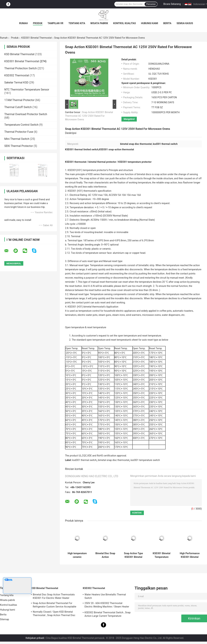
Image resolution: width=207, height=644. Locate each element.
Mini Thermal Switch (17, 139)
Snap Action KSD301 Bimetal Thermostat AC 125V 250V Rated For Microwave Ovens (89, 116)
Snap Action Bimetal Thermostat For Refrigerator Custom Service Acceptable (55, 605)
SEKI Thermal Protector (19, 146)
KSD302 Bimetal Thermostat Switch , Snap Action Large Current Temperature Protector (108, 615)
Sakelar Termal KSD (16, 82)
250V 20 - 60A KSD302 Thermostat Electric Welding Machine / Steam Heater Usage (107, 605)
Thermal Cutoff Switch (18, 107)
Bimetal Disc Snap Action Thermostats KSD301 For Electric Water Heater (54, 596)
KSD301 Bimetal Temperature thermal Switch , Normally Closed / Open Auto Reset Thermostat (162, 555)
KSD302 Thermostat (17, 75)
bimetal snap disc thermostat (114, 460)
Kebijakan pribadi (35, 638)
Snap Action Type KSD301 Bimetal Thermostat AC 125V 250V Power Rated (133, 555)
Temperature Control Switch (21, 125)
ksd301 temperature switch (145, 460)
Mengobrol (129, 119)
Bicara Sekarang (172, 4)
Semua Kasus (185, 23)
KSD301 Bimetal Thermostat (37, 38)
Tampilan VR (55, 23)
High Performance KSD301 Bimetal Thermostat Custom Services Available (190, 555)
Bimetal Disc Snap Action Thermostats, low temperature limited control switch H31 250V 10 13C (105, 555)
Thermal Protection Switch (21, 68)
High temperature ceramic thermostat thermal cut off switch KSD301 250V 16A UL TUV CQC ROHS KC (77, 555)
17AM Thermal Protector (19, 100)
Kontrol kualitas (124, 23)
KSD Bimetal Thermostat (19, 54)
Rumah (23, 23)
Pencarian (151, 4)
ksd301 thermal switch (84, 460)
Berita (167, 23)
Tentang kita (77, 23)
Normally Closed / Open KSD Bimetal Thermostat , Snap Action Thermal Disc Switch (54, 614)
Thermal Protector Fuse (19, 132)
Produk (38, 23)
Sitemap (4, 619)
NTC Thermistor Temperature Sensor (27, 90)
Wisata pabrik (99, 23)
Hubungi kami (150, 23)
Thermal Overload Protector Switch (26, 114)
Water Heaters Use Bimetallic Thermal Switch (105, 596)
